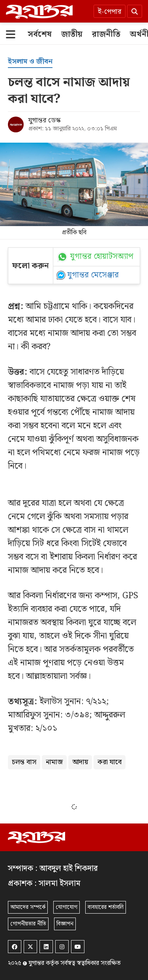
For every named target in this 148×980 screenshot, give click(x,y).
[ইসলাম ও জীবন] (30, 62)
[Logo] (39, 11)
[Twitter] (30, 947)
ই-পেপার (110, 12)
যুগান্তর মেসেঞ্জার (93, 275)
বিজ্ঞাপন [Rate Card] (65, 924)
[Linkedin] (46, 947)
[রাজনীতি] (106, 34)
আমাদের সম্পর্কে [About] (28, 907)
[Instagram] (62, 947)
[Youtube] (78, 947)
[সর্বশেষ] (40, 34)
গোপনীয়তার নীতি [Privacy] (28, 924)
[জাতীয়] (72, 34)
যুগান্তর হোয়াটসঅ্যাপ (102, 257)
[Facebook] (15, 947)
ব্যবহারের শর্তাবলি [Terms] (106, 907)
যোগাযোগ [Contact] (67, 907)
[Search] (135, 11)
